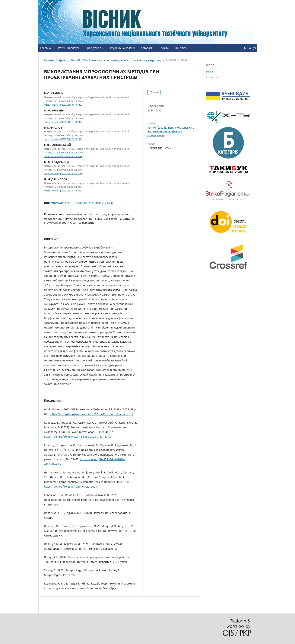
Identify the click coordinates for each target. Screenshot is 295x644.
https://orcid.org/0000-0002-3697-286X (63, 139)
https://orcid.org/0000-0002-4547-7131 (63, 174)
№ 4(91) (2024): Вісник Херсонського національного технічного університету (116, 60)
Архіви (165, 48)
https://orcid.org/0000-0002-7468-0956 (63, 122)
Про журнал (94, 48)
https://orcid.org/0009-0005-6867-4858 (63, 105)
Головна (46, 48)
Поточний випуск (68, 48)
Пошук (250, 48)
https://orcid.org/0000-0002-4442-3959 (63, 191)
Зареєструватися (235, 3)
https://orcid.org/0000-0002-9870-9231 (63, 156)
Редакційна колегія (122, 48)
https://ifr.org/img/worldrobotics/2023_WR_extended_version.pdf (92, 414)
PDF (155, 92)
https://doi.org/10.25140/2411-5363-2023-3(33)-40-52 (78, 437)
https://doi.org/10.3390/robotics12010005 (70, 487)
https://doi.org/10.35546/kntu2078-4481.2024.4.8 (82, 203)
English (211, 71)
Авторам (147, 48)
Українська (213, 77)
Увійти (253, 3)
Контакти (181, 48)
